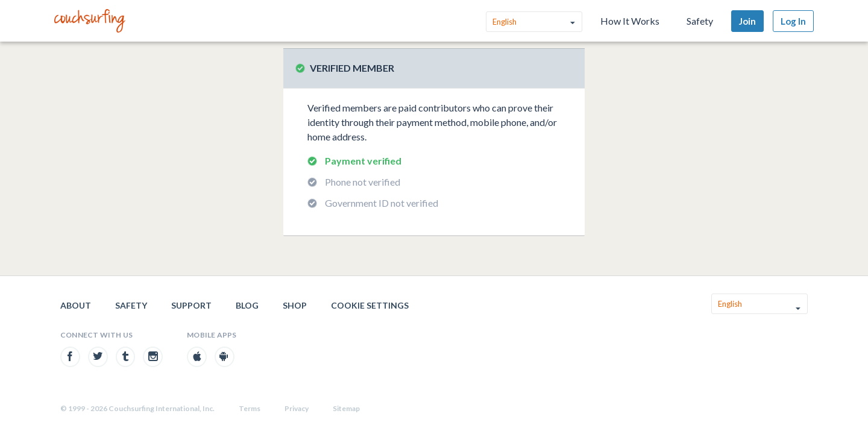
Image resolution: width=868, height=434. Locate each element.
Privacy (297, 408)
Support (191, 305)
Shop (295, 305)
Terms (250, 408)
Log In (793, 21)
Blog (247, 305)
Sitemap (346, 408)
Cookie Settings (370, 305)
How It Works (630, 21)
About (76, 305)
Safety (700, 21)
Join (747, 21)
